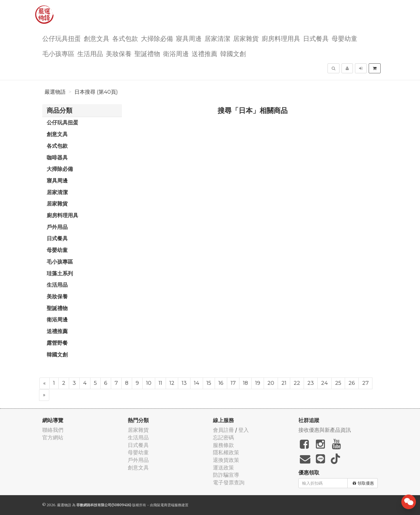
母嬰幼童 (344, 38)
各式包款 (125, 38)
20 (271, 383)
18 (245, 383)
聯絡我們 (53, 430)
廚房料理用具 (281, 38)
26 (352, 383)
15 (209, 383)
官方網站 (53, 437)
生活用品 (90, 53)
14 (197, 383)
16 (221, 383)
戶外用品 (57, 227)
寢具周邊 (189, 38)
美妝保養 (119, 53)
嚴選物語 (55, 92)
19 (258, 383)
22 (297, 383)
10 (149, 383)
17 (233, 383)
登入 (244, 430)
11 (160, 383)
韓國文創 (233, 53)
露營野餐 (57, 343)
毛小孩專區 (58, 53)
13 (184, 383)
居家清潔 (217, 38)
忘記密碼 (223, 437)
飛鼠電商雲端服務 (167, 505)
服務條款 (223, 445)
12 (172, 383)
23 (311, 383)
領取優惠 (363, 483)
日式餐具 (316, 38)
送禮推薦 (204, 53)
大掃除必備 (157, 38)
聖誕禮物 (147, 53)
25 (338, 383)
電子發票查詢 (229, 482)
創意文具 (97, 38)
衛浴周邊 (176, 53)
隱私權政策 (226, 452)
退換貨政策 (226, 460)
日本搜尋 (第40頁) (96, 92)
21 (284, 383)
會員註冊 (223, 430)
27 (365, 383)
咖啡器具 (57, 157)
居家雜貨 (246, 38)
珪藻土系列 (60, 273)
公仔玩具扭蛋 (62, 38)
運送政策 (223, 468)
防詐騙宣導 (226, 475)
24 (324, 383)
